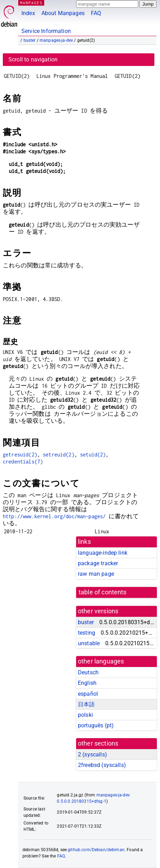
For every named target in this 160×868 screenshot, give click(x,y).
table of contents (103, 592)
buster (30, 40)
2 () (92, 755)
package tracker (98, 563)
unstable (89, 643)
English (87, 683)
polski (85, 715)
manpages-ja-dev (56, 40)
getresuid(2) (20, 455)
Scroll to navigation (33, 59)
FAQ (96, 13)
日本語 (86, 704)
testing (86, 633)
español (88, 694)
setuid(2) (93, 455)
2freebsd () (102, 765)
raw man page (96, 574)
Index (28, 13)
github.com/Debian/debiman (96, 850)
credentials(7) (23, 462)
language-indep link (103, 553)
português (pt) (96, 725)
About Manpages (63, 13)
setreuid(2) (59, 455)
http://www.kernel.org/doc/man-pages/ (54, 516)
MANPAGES (31, 3)
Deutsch (88, 672)
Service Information (46, 31)
